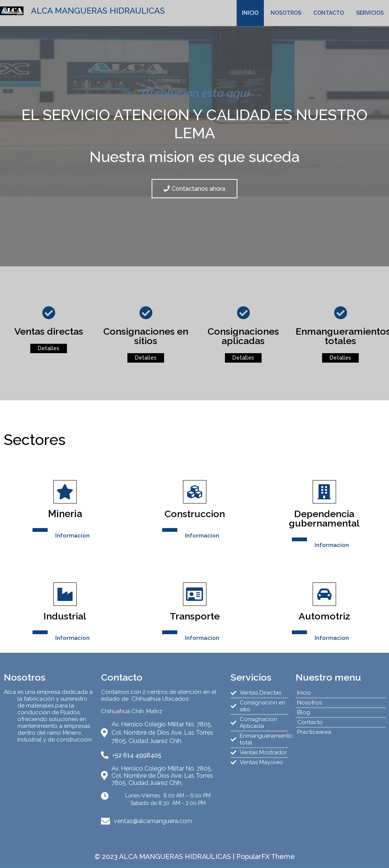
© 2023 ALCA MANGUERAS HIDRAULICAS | (165, 856)
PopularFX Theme (266, 856)
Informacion (72, 536)
